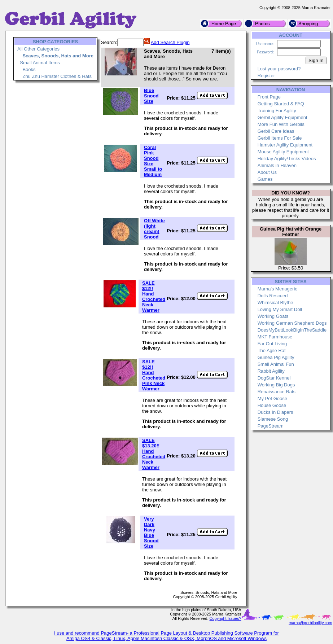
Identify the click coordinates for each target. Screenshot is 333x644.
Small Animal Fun (276, 364)
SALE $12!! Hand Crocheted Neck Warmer (154, 297)
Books (29, 69)
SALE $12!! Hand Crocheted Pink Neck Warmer (154, 375)
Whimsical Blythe (275, 303)
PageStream (271, 426)
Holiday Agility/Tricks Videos (287, 159)
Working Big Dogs (276, 385)
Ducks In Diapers (275, 412)
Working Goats (273, 316)
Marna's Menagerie (278, 289)
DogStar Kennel (274, 378)
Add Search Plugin (170, 42)
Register (266, 76)
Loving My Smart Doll (280, 309)
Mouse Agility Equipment (283, 152)
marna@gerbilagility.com (310, 623)
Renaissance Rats (277, 392)
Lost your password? (279, 69)
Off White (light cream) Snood (154, 229)
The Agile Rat (272, 351)
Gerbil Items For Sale (280, 138)
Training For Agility (277, 111)
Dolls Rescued (273, 296)
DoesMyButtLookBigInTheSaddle (292, 330)
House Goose (272, 405)
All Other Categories (38, 49)
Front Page (269, 97)
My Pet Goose (272, 398)
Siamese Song (273, 419)
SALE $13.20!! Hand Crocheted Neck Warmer (154, 454)
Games (265, 179)
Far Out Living (272, 344)
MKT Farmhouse (275, 337)
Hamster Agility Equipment (285, 145)
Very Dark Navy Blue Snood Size (151, 533)
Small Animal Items (40, 63)
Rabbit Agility (271, 371)
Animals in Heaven (277, 165)
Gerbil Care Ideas (276, 131)
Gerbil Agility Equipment (282, 117)
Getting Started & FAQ (281, 104)
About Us (267, 172)
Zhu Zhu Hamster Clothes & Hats (57, 76)
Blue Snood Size (151, 96)
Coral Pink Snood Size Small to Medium (153, 161)
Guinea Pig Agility (276, 357)
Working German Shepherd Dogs (292, 323)
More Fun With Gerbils (281, 124)
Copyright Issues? (225, 618)
